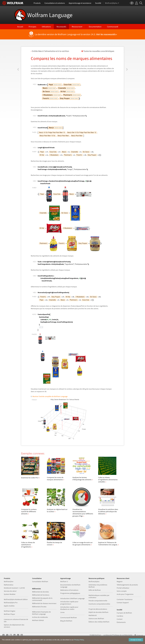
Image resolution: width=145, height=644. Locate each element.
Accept (136, 641)
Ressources (76, 27)
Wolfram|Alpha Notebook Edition (16, 599)
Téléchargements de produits (127, 585)
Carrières (120, 616)
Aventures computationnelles (99, 604)
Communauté (113, 27)
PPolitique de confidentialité (122, 635)
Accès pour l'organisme (125, 594)
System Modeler (10, 594)
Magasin (120, 581)
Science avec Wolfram (96, 618)
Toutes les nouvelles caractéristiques (99, 51)
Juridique (107, 635)
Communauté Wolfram (69, 618)
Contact (120, 619)
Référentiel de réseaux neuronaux (44, 603)
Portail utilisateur (123, 588)
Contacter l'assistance (125, 599)
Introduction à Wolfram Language (72, 598)
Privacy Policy (79, 641)
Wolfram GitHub (38, 620)
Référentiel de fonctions (41, 595)
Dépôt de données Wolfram (98, 612)
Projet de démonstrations (98, 609)
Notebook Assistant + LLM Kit (14, 588)
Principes (32, 27)
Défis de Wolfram (95, 590)
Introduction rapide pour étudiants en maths (69, 608)
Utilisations (46, 27)
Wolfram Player (9, 614)
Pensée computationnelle (98, 601)
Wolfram (98, 635)
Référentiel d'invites (39, 607)
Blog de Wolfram (66, 621)
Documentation (95, 27)
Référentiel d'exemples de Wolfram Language (41, 613)
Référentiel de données (40, 592)
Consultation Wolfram (40, 581)
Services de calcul (10, 591)
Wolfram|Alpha (94, 581)
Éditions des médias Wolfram (99, 622)
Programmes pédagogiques (70, 593)
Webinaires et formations (69, 590)
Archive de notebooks (40, 617)
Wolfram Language (50, 15)
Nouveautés (61, 27)
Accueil (20, 27)
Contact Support (123, 603)
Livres (62, 612)
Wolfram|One (9, 581)
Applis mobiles (9, 606)
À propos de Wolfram (124, 613)
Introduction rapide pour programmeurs (69, 603)
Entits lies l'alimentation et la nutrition (50, 51)
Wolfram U (64, 581)
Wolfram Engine (10, 611)
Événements (121, 622)
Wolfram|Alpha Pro (11, 603)
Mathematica (9, 585)
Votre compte (122, 591)
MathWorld (93, 615)
